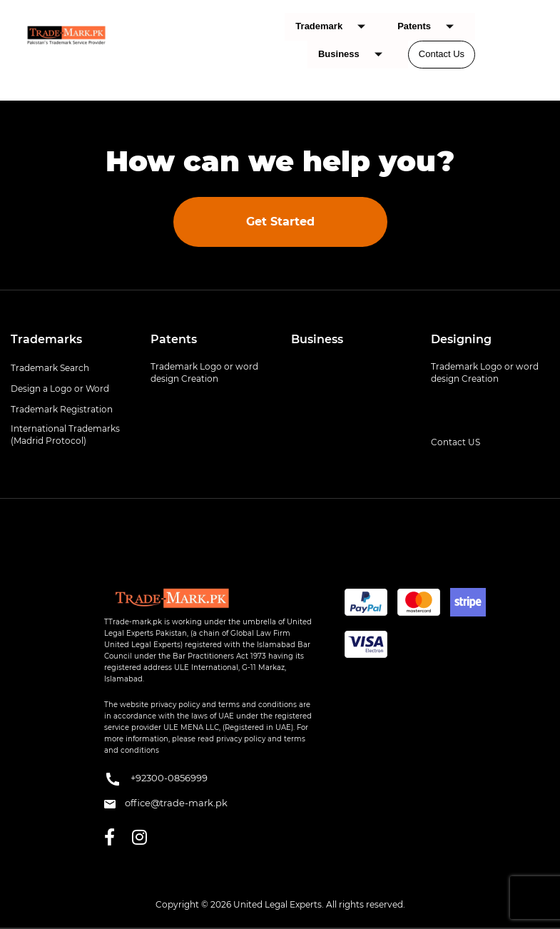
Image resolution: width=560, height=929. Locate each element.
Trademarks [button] (46, 339)
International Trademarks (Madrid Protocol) (65, 435)
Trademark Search (50, 368)
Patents (431, 27)
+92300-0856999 (156, 779)
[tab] (70, 340)
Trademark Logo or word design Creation (204, 372)
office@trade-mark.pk (166, 803)
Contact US (455, 442)
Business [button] (317, 339)
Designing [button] (461, 339)
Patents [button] (174, 339)
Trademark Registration (62, 409)
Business (356, 55)
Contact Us (442, 54)
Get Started (280, 222)
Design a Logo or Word (60, 389)
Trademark (336, 27)
